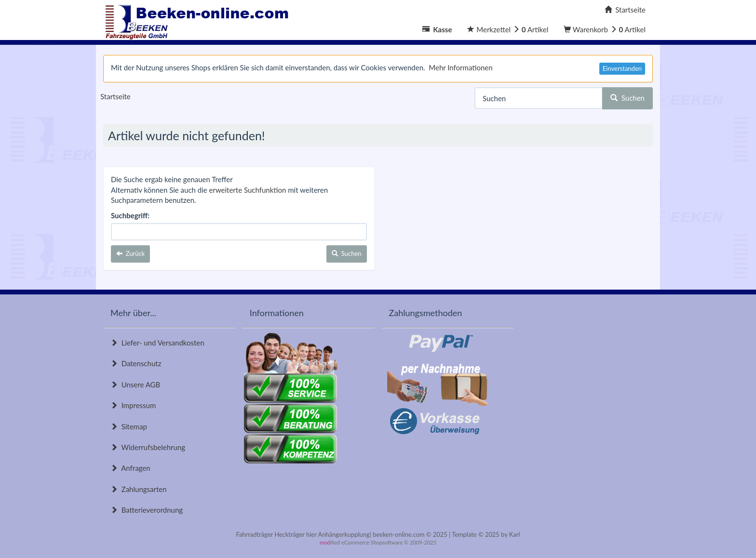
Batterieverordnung (147, 510)
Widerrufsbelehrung (148, 447)
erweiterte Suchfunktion (248, 190)
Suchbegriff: (130, 215)
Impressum (133, 405)
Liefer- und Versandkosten (157, 343)
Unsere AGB (135, 385)
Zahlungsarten (139, 489)
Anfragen (130, 468)
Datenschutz (136, 363)
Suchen (628, 98)
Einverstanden (622, 68)
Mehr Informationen (460, 67)
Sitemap (129, 426)
